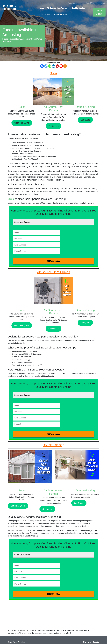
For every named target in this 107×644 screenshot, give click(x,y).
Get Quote (85, 120)
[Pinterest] (57, 66)
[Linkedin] (53, 66)
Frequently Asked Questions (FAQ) (91, 3)
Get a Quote (99, 12)
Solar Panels (44, 14)
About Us (71, 3)
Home (41, 8)
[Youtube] (61, 66)
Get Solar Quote (22, 123)
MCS (11, 199)
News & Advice (61, 14)
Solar (22, 107)
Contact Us (53, 126)
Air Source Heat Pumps (57, 8)
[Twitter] (46, 66)
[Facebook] (42, 66)
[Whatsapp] (50, 66)
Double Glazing (78, 8)
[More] (65, 66)
